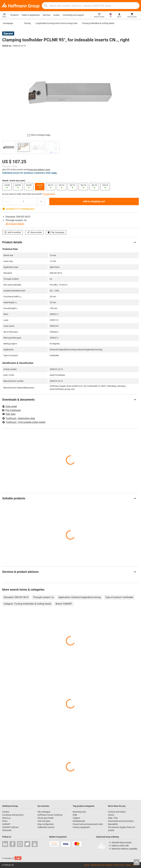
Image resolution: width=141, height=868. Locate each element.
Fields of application (31, 15)
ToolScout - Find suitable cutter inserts (24, 422)
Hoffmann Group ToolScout (50, 815)
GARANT (6, 824)
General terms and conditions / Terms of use (107, 865)
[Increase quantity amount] (41, 201)
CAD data (9, 414)
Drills (75, 815)
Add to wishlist (13, 232)
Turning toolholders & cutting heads (98, 23)
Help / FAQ (113, 818)
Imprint (87, 865)
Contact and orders (117, 812)
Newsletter (113, 824)
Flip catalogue (44, 812)
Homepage (8, 23)
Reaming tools (79, 812)
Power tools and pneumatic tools (88, 824)
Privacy (128, 865)
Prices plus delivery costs (39, 170)
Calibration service (46, 827)
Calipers (76, 818)
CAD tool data (44, 821)
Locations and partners (13, 815)
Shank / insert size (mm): (14, 181)
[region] (70, 147)
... (18, 23)
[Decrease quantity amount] (6, 201)
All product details (15, 224)
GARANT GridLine (10, 827)
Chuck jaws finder (46, 818)
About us (6, 818)
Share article (34, 232)
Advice (111, 815)
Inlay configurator (46, 824)
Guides (56, 15)
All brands (7, 830)
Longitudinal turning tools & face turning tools (56, 23)
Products (14, 15)
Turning (27, 23)
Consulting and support (73, 15)
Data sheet (10, 406)
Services (47, 15)
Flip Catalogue (56, 232)
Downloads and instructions (121, 821)
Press (5, 821)
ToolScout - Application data (19, 418)
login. (54, 173)
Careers (6, 812)
